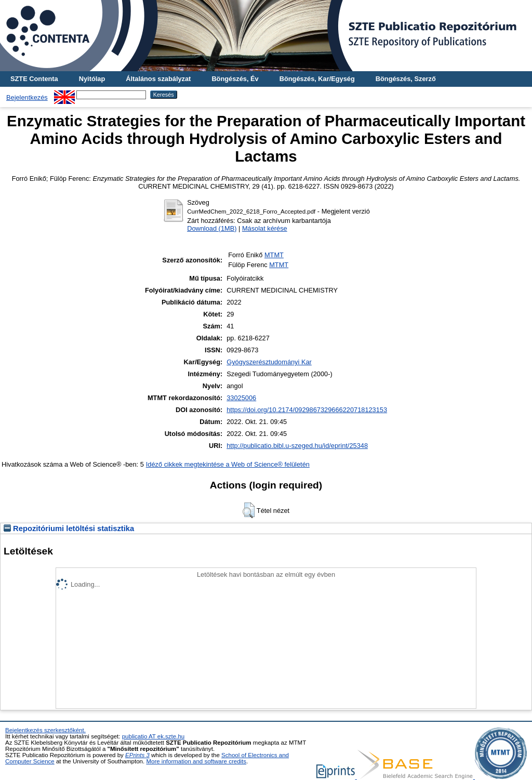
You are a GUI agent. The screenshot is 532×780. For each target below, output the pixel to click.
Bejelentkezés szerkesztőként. (45, 730)
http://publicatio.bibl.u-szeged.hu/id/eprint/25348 (297, 446)
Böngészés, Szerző (406, 79)
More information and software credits (196, 761)
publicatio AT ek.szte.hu (154, 736)
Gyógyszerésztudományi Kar (269, 362)
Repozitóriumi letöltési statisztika (69, 528)
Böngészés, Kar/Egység (317, 79)
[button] (249, 510)
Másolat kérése (265, 228)
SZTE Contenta (34, 79)
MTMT (274, 255)
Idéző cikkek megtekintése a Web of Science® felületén (228, 464)
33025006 (241, 398)
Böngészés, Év (235, 79)
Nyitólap (92, 79)
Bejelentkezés (27, 97)
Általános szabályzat (158, 79)
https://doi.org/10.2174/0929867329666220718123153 (307, 410)
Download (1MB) (212, 228)
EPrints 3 (137, 755)
